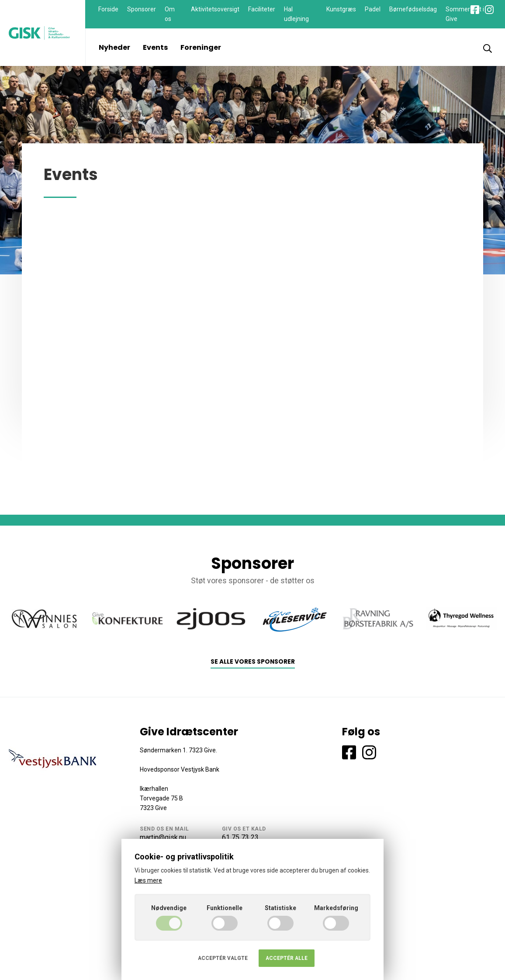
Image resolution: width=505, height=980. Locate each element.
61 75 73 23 (240, 837)
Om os (170, 14)
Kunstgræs (341, 9)
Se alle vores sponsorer (253, 662)
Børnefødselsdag (413, 9)
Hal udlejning (296, 14)
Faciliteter (262, 9)
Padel (373, 9)
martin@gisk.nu (163, 837)
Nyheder (114, 47)
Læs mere (148, 880)
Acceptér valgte (223, 958)
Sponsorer (142, 9)
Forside (108, 9)
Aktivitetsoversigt (215, 9)
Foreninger (201, 47)
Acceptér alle (287, 958)
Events (155, 47)
